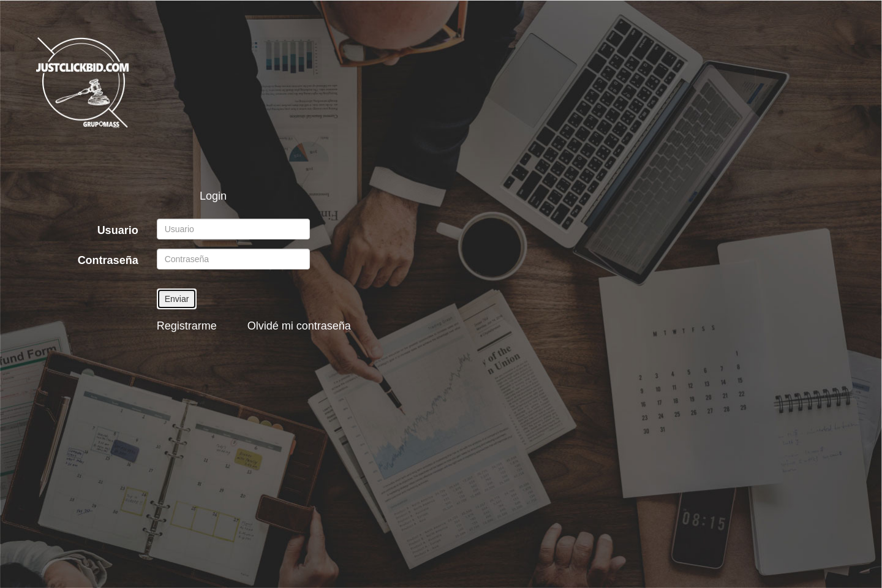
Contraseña (108, 260)
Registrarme (187, 326)
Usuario (118, 230)
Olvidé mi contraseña (299, 326)
